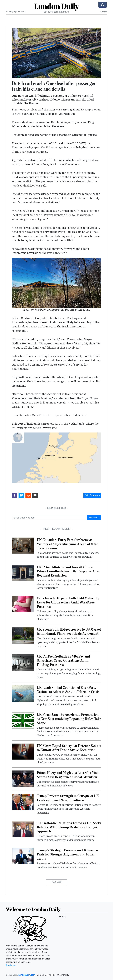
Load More (57, 882)
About (52, 975)
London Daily (56, 6)
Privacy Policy (62, 975)
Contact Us (42, 975)
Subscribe (94, 518)
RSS (62, 917)
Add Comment (92, 495)
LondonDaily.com (27, 975)
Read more (11, 965)
